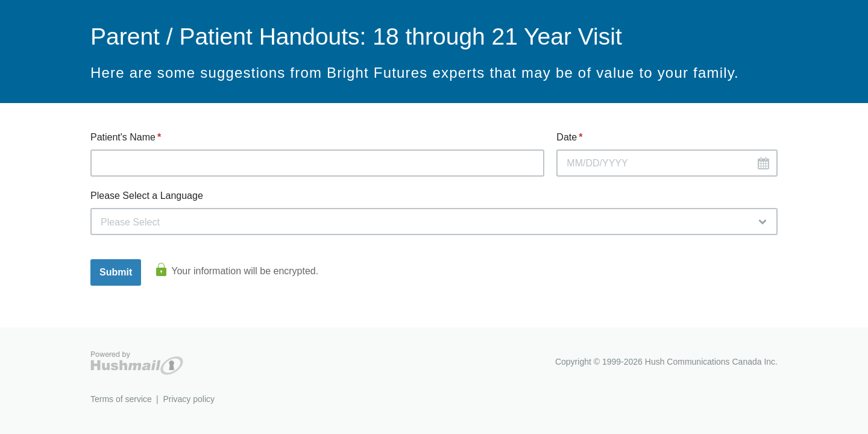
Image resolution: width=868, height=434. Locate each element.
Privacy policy (189, 399)
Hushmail (137, 363)
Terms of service (121, 399)
